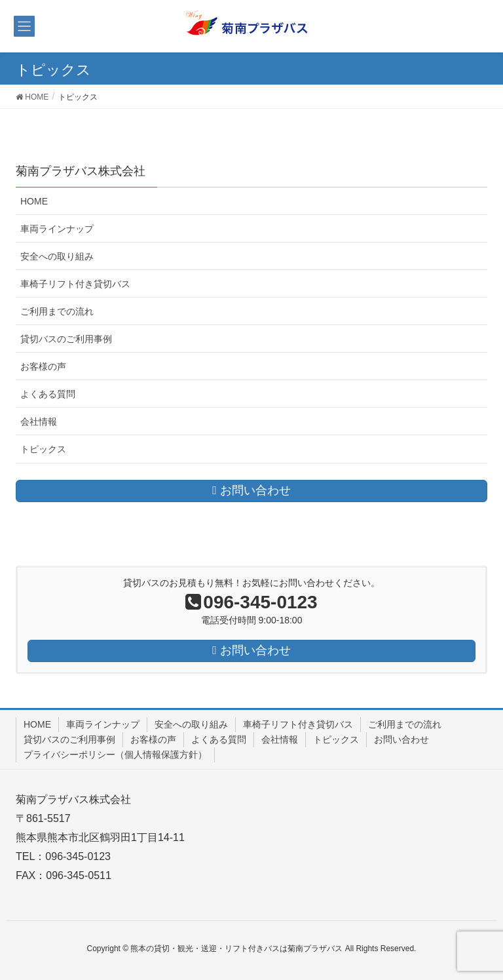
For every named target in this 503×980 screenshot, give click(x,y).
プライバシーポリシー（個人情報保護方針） (115, 755)
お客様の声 (43, 366)
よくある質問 (48, 394)
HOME (34, 201)
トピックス (43, 449)
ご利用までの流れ (57, 311)
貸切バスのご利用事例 (66, 339)
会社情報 (39, 421)
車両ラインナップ (57, 229)
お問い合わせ (401, 739)
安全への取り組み (57, 256)
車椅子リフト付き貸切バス (75, 284)
